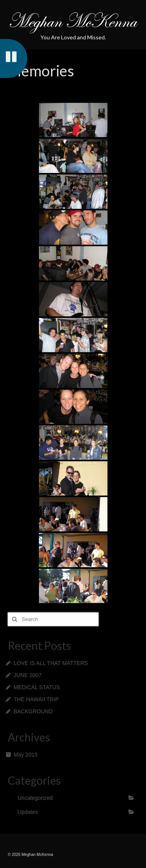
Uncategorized (35, 798)
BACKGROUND (33, 711)
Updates (28, 812)
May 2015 (26, 755)
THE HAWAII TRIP (36, 699)
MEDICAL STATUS (37, 687)
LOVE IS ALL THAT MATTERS (51, 663)
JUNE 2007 (28, 675)
